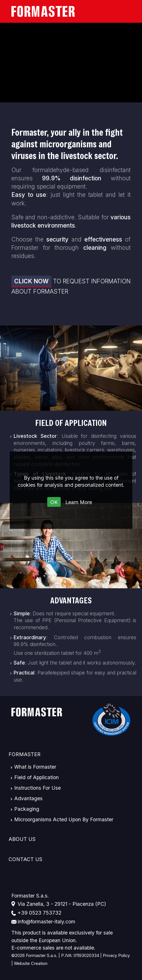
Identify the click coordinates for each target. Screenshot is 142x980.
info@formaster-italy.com (46, 922)
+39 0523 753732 (39, 913)
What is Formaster (35, 767)
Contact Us (25, 859)
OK (54, 502)
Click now (31, 281)
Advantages (71, 600)
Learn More (79, 502)
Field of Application (71, 423)
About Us (22, 839)
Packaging (27, 809)
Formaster (25, 754)
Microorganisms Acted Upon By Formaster (64, 819)
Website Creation (31, 964)
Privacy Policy (116, 956)
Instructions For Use (37, 788)
